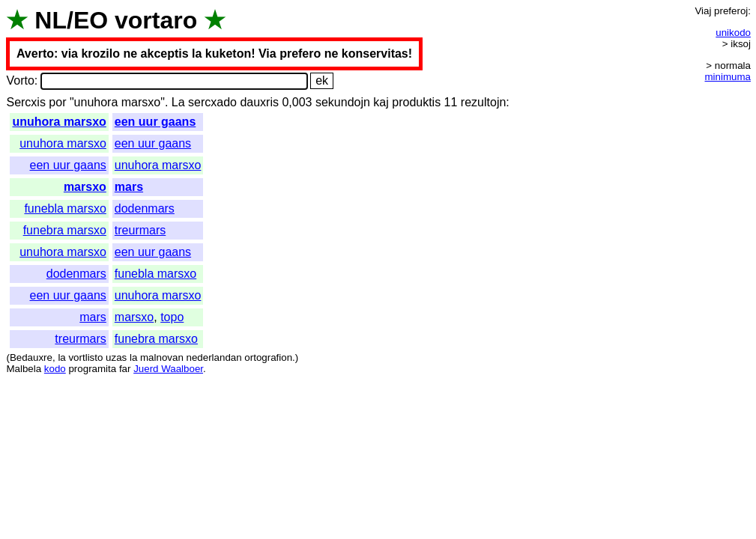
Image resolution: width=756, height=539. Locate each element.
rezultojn (483, 102)
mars (129, 187)
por (57, 102)
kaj (381, 102)
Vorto (20, 80)
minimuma (728, 77)
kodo (55, 369)
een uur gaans (155, 122)
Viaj (703, 11)
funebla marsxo (65, 208)
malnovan (162, 357)
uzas (116, 357)
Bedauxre (31, 357)
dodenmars (145, 208)
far (125, 369)
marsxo (85, 187)
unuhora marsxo (59, 122)
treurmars (140, 230)
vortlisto (85, 357)
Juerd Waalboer (168, 369)
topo (172, 317)
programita (92, 369)
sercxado (212, 102)
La (178, 102)
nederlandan (214, 357)
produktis (416, 102)
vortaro (156, 20)
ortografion (268, 357)
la (61, 357)
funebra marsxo (65, 230)
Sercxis (25, 102)
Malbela (24, 369)
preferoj (731, 11)
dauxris (259, 102)
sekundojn (343, 102)
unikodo (733, 33)
